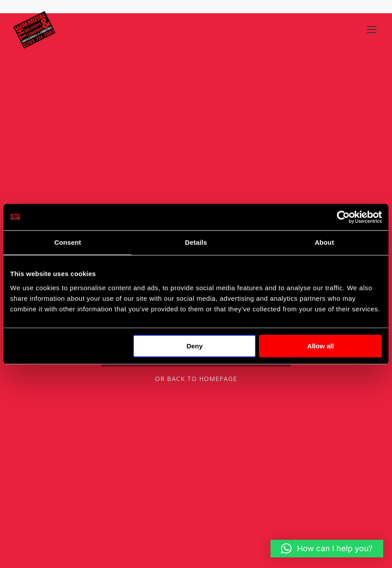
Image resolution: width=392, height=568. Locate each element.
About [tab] (324, 242)
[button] (327, 549)
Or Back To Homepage (196, 379)
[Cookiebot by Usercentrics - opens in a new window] (343, 217)
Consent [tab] (68, 242)
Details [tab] (196, 242)
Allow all (320, 346)
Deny (194, 346)
